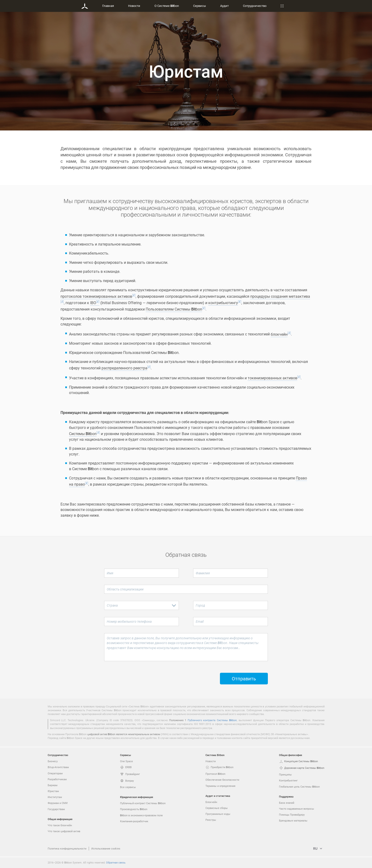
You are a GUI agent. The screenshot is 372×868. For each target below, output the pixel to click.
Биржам (53, 785)
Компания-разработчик (134, 821)
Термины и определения (220, 786)
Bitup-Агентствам (58, 767)
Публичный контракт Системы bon (143, 803)
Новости (134, 6)
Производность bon (134, 809)
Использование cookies (106, 848)
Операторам (55, 773)
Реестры (211, 820)
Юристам (53, 791)
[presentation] (140, 675)
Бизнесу (53, 761)
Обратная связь (116, 862)
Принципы (285, 774)
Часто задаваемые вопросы (297, 809)
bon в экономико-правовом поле (141, 815)
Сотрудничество (255, 6)
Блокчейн (211, 802)
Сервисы (200, 6)
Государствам (56, 809)
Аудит (224, 6)
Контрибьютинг (288, 780)
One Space (126, 761)
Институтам (55, 797)
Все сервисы (128, 787)
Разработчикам (57, 779)
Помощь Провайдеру (292, 815)
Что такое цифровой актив (64, 831)
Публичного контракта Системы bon (212, 720)
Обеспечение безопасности (222, 780)
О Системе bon (167, 6)
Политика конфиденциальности (67, 848)
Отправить (244, 679)
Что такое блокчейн (60, 825)
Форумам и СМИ (58, 803)
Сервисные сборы (217, 808)
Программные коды (218, 814)
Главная (108, 6)
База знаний (287, 803)
